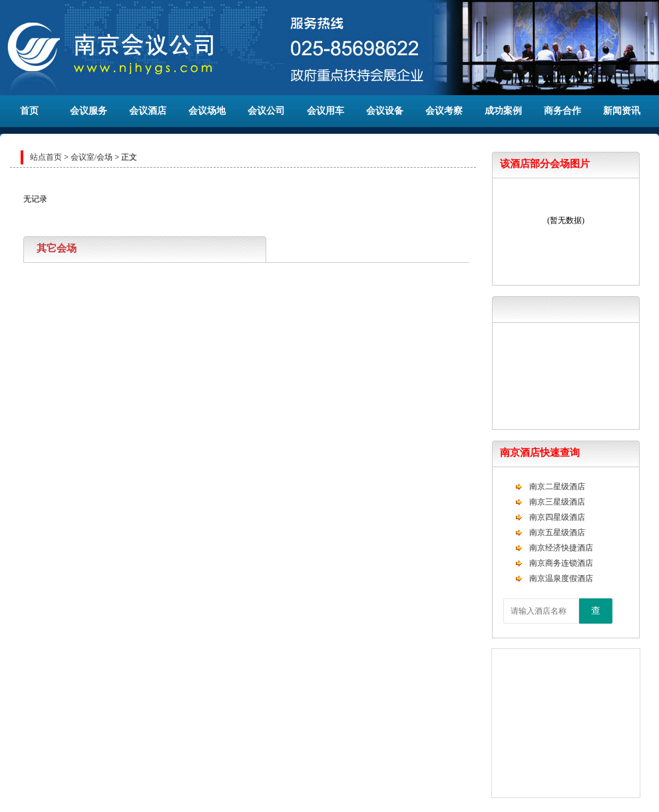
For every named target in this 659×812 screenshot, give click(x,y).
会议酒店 (148, 111)
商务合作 (562, 111)
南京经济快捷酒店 (561, 548)
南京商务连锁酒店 (561, 563)
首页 (29, 111)
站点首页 (46, 157)
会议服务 (89, 111)
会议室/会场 (92, 157)
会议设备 (385, 111)
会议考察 (444, 111)
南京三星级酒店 (557, 502)
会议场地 (207, 111)
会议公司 (266, 111)
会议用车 (326, 111)
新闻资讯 (622, 111)
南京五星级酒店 (557, 532)
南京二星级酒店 (557, 487)
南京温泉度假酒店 (561, 578)
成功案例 (503, 111)
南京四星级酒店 (557, 517)
